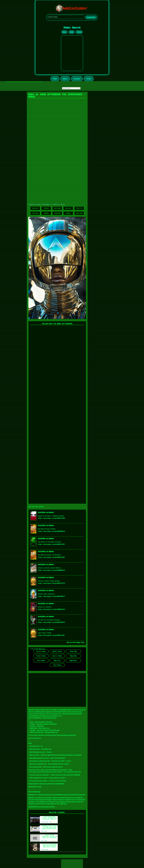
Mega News (73, 656)
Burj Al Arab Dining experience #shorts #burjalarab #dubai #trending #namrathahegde (50, 847)
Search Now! (91, 17)
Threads (46, 208)
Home (55, 79)
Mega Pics (57, 660)
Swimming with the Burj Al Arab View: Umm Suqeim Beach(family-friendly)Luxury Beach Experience (50, 829)
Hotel (72, 32)
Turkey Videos (41, 656)
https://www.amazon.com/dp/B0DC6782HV (51, 557)
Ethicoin (35, 213)
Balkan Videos (57, 651)
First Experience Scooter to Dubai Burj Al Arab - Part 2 (49, 818)
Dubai (43, 770)
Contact (77, 79)
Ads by (70, 642)
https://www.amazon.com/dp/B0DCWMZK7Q (51, 531)
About (65, 79)
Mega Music (73, 660)
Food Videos (57, 665)
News (64, 32)
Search (46, 213)
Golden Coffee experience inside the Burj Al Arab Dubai (50, 836)
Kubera (68, 213)
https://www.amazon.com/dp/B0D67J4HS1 (51, 635)
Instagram (57, 208)
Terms (89, 79)
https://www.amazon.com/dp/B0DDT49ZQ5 (51, 518)
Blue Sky (68, 208)
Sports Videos (57, 656)
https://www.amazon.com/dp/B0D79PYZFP (52, 583)
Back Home (79, 213)
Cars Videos (41, 660)
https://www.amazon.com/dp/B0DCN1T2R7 (51, 544)
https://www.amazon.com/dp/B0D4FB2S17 (51, 596)
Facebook (57, 213)
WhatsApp (35, 208)
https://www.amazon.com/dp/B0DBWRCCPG (51, 570)
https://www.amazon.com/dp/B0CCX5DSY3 (51, 622)
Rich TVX (79, 208)
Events (79, 32)
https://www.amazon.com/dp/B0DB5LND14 (51, 609)
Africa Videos (41, 651)
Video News (73, 651)
